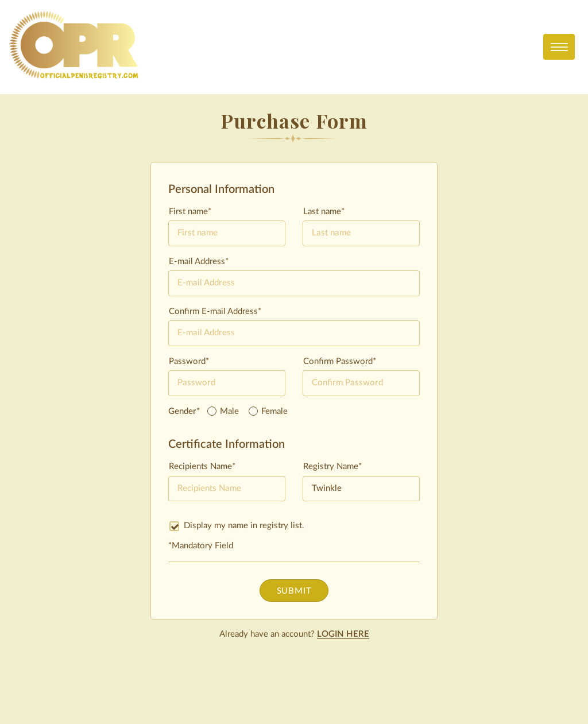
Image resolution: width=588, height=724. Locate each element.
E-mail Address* (199, 262)
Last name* (324, 212)
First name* (190, 212)
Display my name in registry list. (237, 526)
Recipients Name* (202, 466)
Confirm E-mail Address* (215, 311)
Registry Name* (332, 466)
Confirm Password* (340, 361)
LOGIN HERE (343, 634)
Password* (189, 361)
